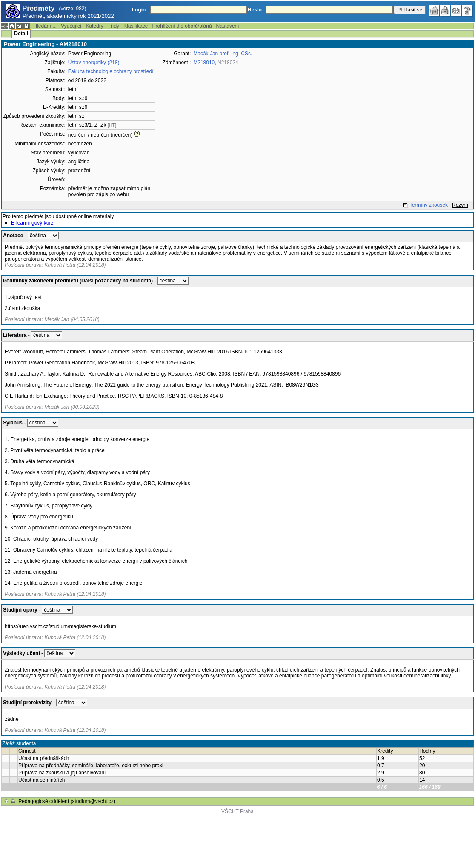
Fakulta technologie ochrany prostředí (111, 71)
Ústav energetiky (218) (94, 63)
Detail (21, 34)
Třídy (113, 26)
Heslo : (256, 10)
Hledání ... (45, 26)
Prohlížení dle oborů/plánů (182, 26)
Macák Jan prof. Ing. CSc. (223, 54)
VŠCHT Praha (237, 811)
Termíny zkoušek (429, 205)
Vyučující (71, 26)
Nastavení (228, 26)
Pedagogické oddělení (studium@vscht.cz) (67, 801)
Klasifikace (136, 26)
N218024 (228, 63)
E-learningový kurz (32, 223)
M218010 (204, 63)
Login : (140, 10)
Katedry (94, 26)
